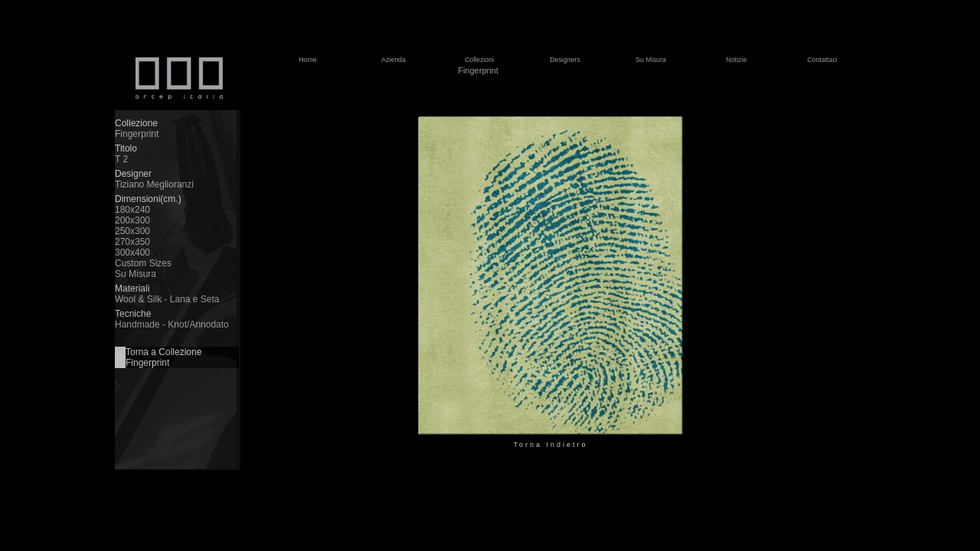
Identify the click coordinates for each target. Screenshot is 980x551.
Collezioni (479, 60)
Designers (565, 60)
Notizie (737, 60)
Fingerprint (478, 70)
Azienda (394, 60)
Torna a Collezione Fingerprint (163, 357)
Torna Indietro (550, 445)
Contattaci (822, 60)
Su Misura (651, 60)
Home (307, 60)
